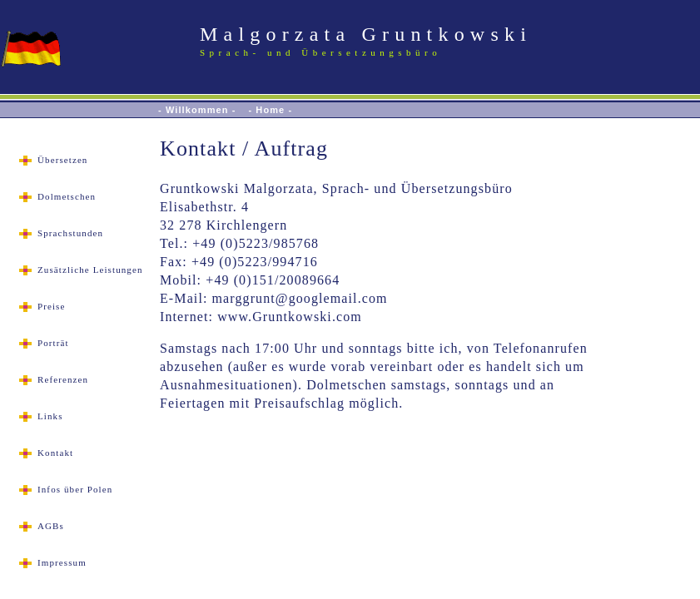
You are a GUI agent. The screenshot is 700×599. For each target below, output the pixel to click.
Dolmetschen (67, 196)
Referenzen (63, 379)
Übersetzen (62, 160)
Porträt (53, 343)
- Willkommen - (197, 110)
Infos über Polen (75, 489)
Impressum (62, 562)
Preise (51, 306)
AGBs (51, 526)
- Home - (270, 110)
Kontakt (55, 453)
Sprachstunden (70, 233)
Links (50, 416)
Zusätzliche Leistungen (90, 270)
